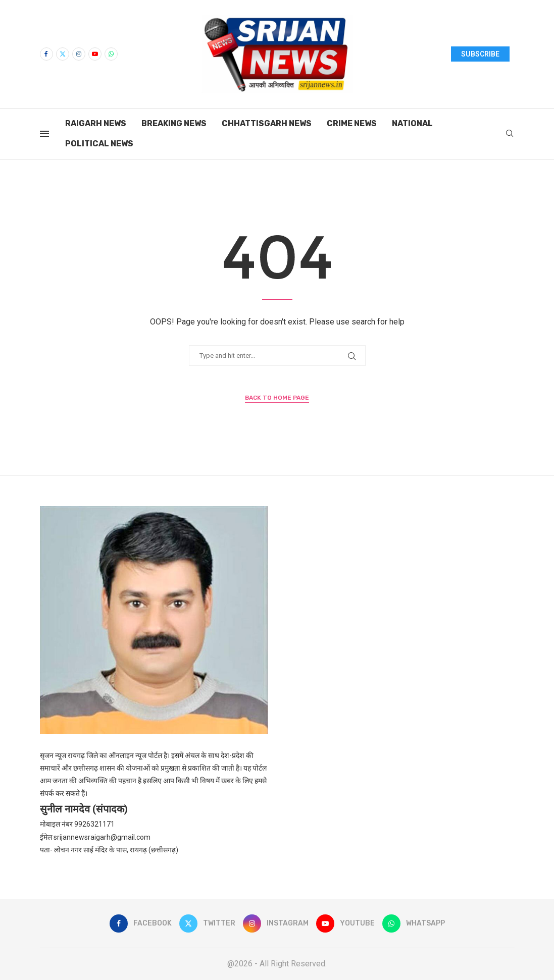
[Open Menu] (44, 134)
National (412, 123)
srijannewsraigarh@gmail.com (102, 837)
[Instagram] (79, 54)
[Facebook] (46, 54)
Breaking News (174, 123)
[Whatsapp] (111, 54)
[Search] (510, 134)
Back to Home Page (277, 398)
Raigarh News (96, 123)
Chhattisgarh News (267, 123)
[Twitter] (63, 54)
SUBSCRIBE (480, 54)
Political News (99, 144)
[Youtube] (95, 54)
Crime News (352, 123)
